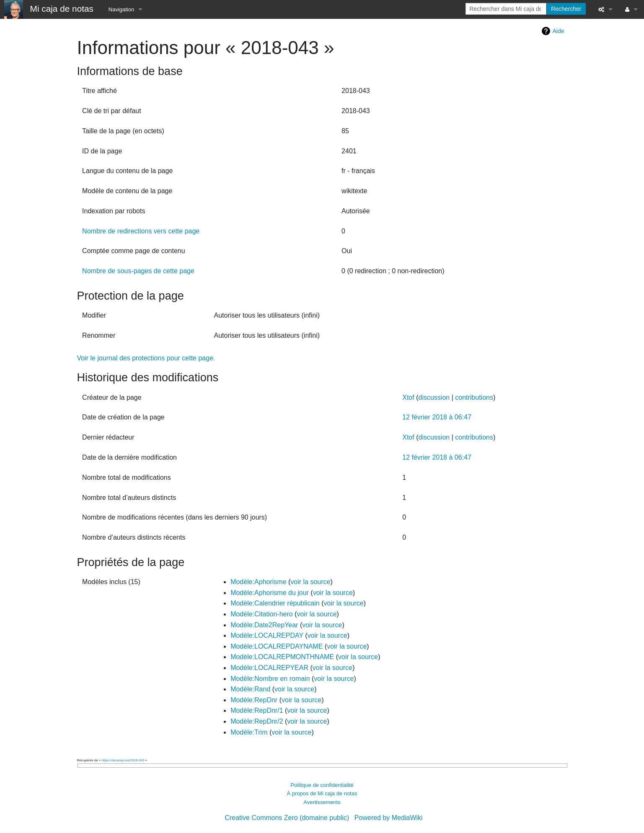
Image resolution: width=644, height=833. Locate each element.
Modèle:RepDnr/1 (257, 710)
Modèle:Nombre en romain (270, 679)
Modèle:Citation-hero (262, 614)
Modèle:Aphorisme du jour (270, 593)
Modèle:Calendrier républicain (275, 603)
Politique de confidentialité (322, 785)
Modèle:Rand (250, 689)
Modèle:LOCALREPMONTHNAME (282, 657)
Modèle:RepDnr (254, 700)
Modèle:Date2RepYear (264, 625)
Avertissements (322, 802)
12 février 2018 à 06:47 (437, 417)
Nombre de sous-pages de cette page (138, 271)
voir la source (310, 582)
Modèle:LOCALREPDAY (267, 635)
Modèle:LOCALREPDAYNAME (277, 646)
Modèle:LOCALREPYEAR (269, 668)
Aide (558, 31)
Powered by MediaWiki (389, 818)
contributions (474, 397)
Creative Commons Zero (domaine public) (287, 818)
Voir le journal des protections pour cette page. (146, 358)
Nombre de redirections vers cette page (141, 231)
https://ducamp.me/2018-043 (123, 760)
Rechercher (566, 9)
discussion (434, 397)
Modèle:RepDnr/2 (257, 721)
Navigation (121, 9)
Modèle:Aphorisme (258, 582)
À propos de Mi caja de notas (322, 793)
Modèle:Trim (249, 732)
